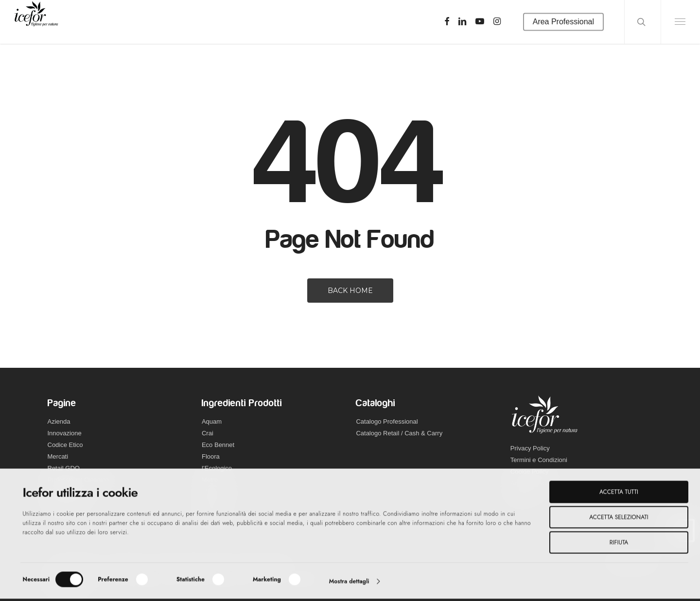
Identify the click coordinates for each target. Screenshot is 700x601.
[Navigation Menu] (680, 22)
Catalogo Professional (387, 421)
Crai (208, 433)
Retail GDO (64, 468)
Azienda (59, 421)
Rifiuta (619, 545)
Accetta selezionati (619, 519)
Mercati (58, 456)
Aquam (212, 421)
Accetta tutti (619, 494)
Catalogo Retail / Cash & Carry (399, 433)
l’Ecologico (217, 468)
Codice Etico (65, 445)
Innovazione (65, 433)
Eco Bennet (218, 445)
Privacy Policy (530, 448)
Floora (211, 456)
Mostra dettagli (349, 584)
